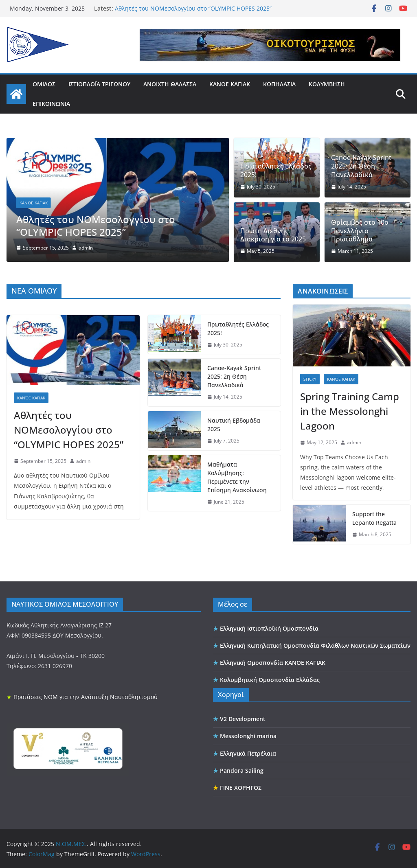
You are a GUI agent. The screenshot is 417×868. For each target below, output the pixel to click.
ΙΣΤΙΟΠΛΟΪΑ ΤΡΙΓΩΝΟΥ (99, 84)
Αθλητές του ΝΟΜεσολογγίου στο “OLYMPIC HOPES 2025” (193, 8)
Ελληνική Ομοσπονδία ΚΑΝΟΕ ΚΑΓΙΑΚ (273, 662)
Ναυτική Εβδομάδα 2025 (234, 423)
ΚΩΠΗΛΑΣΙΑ (279, 84)
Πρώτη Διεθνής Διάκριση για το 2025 (273, 235)
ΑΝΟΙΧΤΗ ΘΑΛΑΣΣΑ (170, 84)
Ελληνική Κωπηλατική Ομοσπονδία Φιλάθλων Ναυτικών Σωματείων (315, 644)
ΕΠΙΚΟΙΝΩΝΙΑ (51, 104)
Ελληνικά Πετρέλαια (248, 752)
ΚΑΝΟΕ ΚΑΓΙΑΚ (230, 84)
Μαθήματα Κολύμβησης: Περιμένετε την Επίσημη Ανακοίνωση (237, 476)
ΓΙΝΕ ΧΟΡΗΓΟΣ (241, 786)
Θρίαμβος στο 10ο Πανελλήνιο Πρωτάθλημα (360, 231)
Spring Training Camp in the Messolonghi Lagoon (350, 410)
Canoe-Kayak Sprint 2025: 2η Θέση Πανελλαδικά (361, 166)
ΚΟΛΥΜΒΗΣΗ (327, 84)
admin (86, 248)
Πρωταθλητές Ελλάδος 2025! (276, 171)
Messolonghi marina (248, 735)
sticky (310, 378)
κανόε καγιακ (34, 203)
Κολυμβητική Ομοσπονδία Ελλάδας (270, 679)
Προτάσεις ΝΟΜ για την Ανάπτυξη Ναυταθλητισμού (86, 696)
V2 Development (243, 718)
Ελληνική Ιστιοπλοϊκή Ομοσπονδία (269, 627)
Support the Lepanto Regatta (374, 517)
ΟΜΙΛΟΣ (44, 84)
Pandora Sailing (242, 769)
